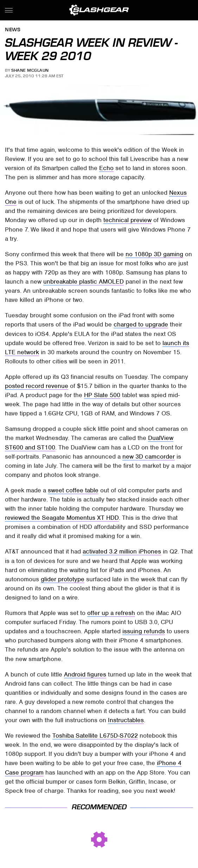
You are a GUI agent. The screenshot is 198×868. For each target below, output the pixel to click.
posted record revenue (37, 386)
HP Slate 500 (102, 395)
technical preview (127, 220)
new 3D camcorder (149, 456)
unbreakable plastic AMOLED (84, 281)
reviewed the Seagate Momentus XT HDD (62, 518)
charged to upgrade (141, 324)
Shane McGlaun (30, 70)
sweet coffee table (73, 490)
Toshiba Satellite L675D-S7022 (95, 736)
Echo (106, 168)
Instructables (126, 720)
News (13, 30)
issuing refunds (144, 631)
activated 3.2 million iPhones (122, 551)
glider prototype (63, 579)
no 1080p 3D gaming (154, 254)
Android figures (85, 674)
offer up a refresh (111, 613)
